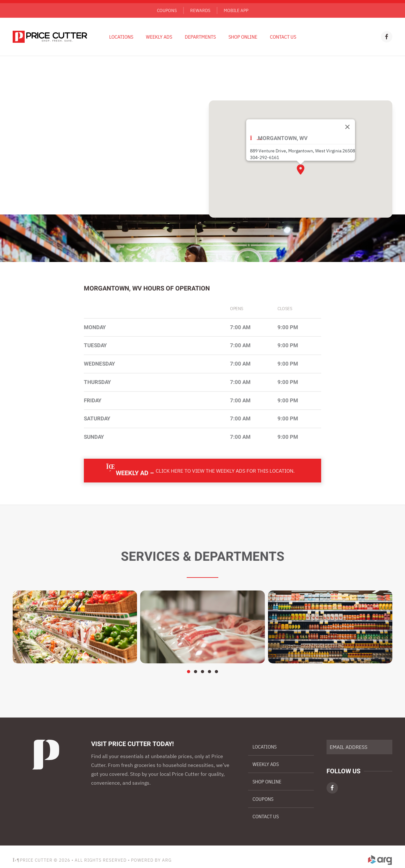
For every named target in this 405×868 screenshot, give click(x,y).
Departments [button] (200, 37)
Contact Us (283, 37)
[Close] (347, 127)
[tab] (189, 672)
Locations (121, 37)
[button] (301, 169)
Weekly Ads (266, 764)
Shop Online (243, 37)
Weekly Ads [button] (159, 37)
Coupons (167, 10)
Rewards (200, 10)
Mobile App (236, 10)
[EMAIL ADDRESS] (359, 747)
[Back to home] (50, 37)
